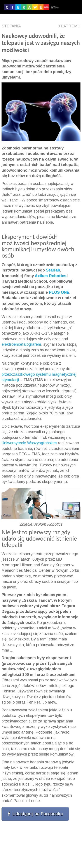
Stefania (11, 26)
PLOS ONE (59, 292)
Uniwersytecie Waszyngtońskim (29, 443)
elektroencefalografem (21, 344)
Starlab (53, 270)
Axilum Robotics (51, 276)
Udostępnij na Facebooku (35, 814)
